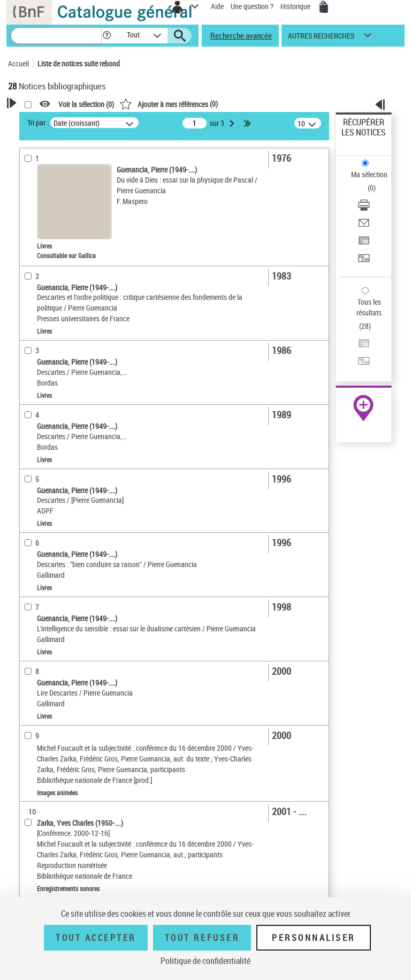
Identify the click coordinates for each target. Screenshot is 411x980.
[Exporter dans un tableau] (364, 244)
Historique (296, 6)
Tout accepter (96, 938)
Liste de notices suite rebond (79, 63)
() (169, 104)
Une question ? (252, 6)
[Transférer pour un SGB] (364, 262)
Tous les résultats (369, 307)
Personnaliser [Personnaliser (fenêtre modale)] (314, 938)
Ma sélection (369, 174)
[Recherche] (56, 36)
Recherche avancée (241, 35)
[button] (107, 36)
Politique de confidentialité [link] (205, 961)
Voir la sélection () (86, 104)
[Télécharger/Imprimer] (364, 209)
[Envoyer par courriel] (364, 226)
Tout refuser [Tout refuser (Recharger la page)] (202, 938)
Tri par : (38, 122)
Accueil (18, 63)
